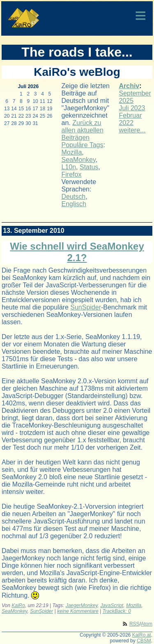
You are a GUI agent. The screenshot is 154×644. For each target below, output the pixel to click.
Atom (147, 624)
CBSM (144, 641)
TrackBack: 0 (117, 611)
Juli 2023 (132, 108)
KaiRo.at (142, 635)
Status (89, 167)
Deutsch (74, 197)
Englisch (74, 204)
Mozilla (72, 152)
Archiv (129, 86)
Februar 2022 (130, 119)
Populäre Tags (83, 145)
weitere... (132, 130)
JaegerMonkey (82, 605)
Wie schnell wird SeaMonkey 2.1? (77, 252)
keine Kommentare (78, 611)
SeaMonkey (79, 160)
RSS (134, 624)
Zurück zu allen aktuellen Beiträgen (83, 130)
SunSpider (86, 307)
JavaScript (112, 605)
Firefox (72, 174)
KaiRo (18, 605)
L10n (69, 167)
